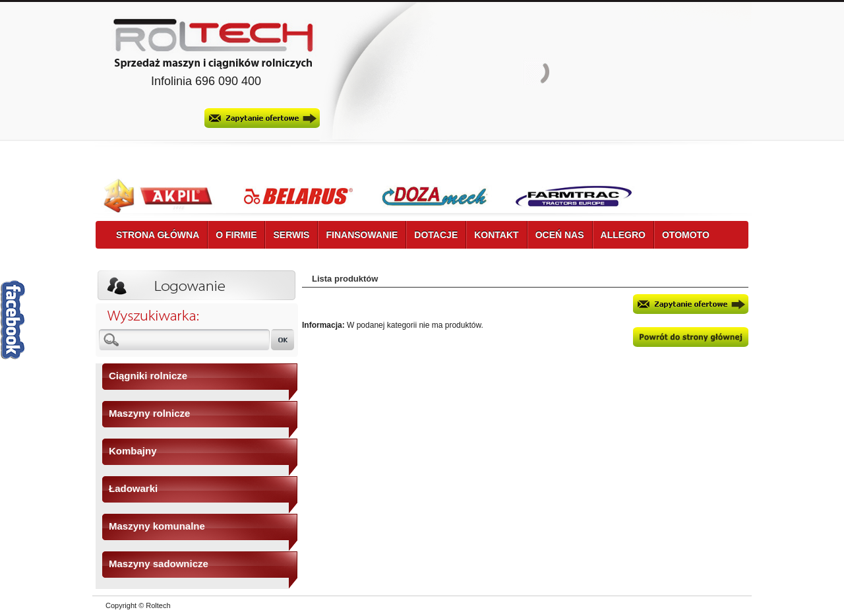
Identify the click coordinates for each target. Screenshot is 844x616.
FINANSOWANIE (362, 235)
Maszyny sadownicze (159, 564)
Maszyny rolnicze (149, 413)
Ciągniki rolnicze (148, 376)
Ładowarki (133, 488)
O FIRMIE (236, 235)
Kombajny (133, 451)
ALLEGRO (623, 235)
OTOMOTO (686, 235)
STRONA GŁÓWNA (158, 235)
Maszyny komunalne (157, 526)
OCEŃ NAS (560, 235)
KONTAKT (496, 235)
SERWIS (291, 235)
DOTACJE (436, 235)
